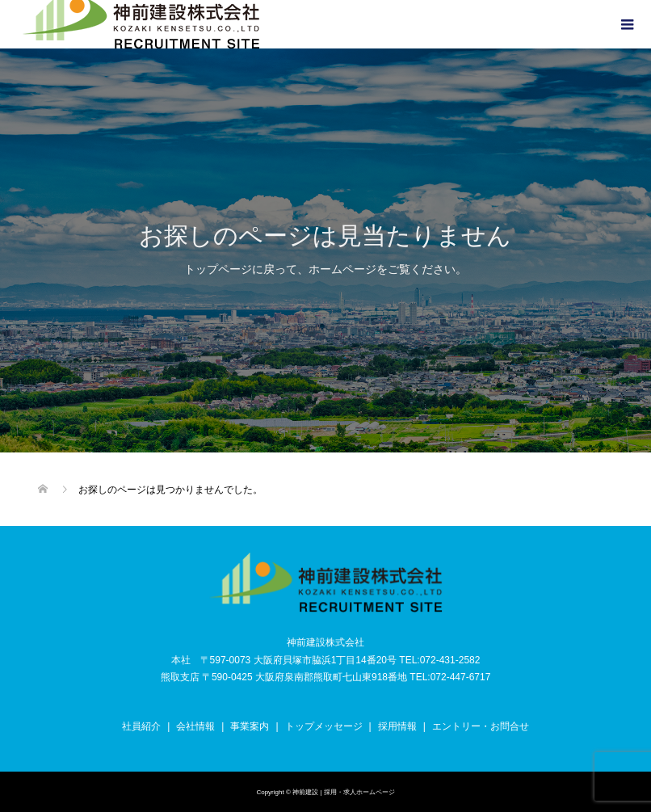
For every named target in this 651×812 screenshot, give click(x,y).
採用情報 (397, 726)
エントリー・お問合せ (481, 726)
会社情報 (195, 726)
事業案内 (250, 726)
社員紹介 (141, 726)
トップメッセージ (324, 726)
